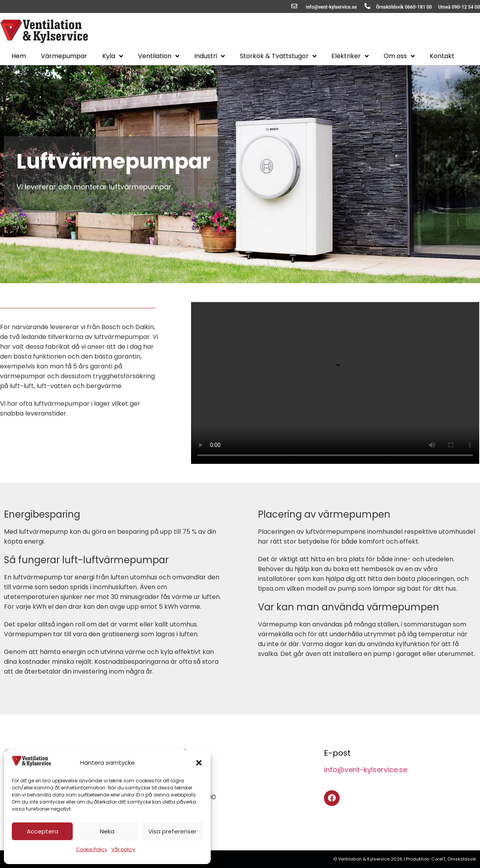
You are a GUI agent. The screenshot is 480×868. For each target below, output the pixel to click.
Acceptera (42, 831)
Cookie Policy (92, 849)
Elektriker (350, 56)
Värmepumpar (64, 56)
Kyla (113, 56)
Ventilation (159, 56)
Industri (210, 56)
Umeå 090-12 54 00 (459, 7)
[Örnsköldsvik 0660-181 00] (367, 6)
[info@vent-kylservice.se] (294, 6)
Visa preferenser (172, 831)
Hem (19, 56)
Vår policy (123, 849)
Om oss (399, 56)
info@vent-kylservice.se (331, 7)
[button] (199, 763)
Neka (107, 831)
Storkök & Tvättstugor (278, 56)
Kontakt (442, 56)
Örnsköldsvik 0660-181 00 (404, 7)
